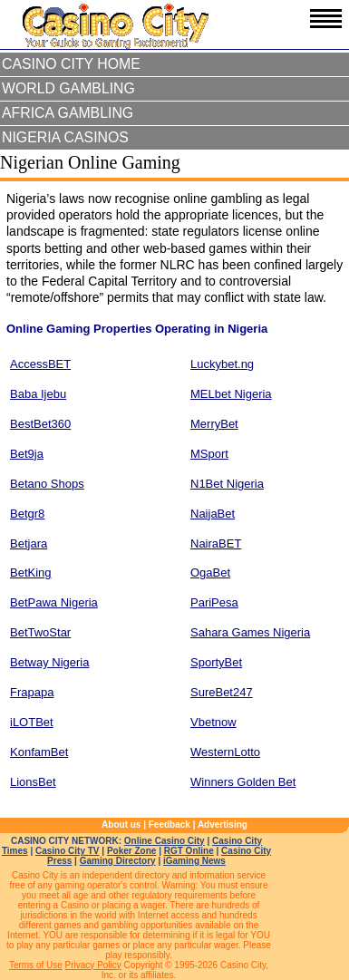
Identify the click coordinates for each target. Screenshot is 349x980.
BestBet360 (40, 424)
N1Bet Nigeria (227, 484)
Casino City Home (71, 64)
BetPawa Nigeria (54, 602)
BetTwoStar (40, 632)
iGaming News (194, 861)
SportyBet (216, 662)
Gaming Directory (118, 861)
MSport (209, 454)
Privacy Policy (93, 965)
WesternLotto (225, 752)
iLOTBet (32, 722)
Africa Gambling (68, 113)
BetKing (31, 572)
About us (121, 825)
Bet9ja (27, 454)
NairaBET (216, 543)
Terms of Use (36, 965)
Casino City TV (68, 851)
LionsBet (33, 782)
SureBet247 (222, 692)
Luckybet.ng (222, 364)
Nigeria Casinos (65, 137)
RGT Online (189, 851)
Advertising (223, 825)
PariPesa (214, 602)
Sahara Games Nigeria (250, 632)
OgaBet (210, 572)
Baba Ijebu (38, 394)
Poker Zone (131, 851)
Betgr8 (27, 514)
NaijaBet (213, 514)
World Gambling (68, 88)
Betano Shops (47, 484)
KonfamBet (39, 752)
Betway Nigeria (49, 662)
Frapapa (32, 692)
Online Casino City (165, 841)
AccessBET (40, 364)
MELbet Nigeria (231, 394)
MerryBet (214, 424)
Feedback (170, 825)
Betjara (29, 543)
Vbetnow (213, 722)
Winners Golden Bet (243, 782)
